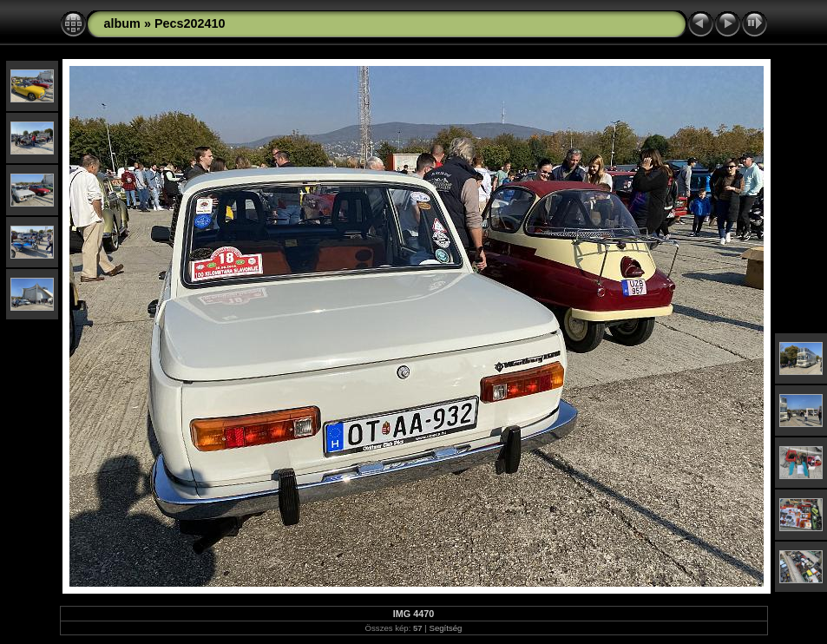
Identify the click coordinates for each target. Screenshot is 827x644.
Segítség (446, 628)
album (122, 23)
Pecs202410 (190, 23)
